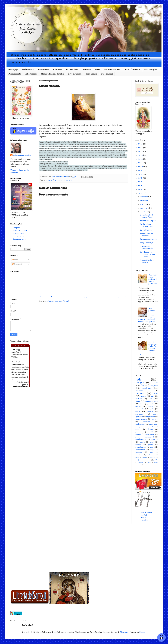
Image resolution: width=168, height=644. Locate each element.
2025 (141, 148)
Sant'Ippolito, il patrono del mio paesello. (147, 254)
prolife (155, 460)
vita (156, 394)
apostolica (139, 452)
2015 (141, 186)
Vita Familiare (72, 69)
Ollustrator (124, 632)
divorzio (155, 440)
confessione (140, 424)
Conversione (44, 69)
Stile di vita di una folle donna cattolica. (22, 238)
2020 (141, 167)
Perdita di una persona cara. (146, 225)
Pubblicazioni (107, 74)
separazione (140, 450)
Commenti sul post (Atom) (58, 301)
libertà (145, 458)
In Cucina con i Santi (113, 69)
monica (65, 180)
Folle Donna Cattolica (22, 156)
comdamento (141, 440)
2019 (141, 171)
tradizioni (147, 422)
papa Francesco (151, 401)
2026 (141, 144)
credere (138, 407)
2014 (141, 190)
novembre (145, 200)
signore (155, 419)
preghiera (147, 388)
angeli (152, 450)
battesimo (151, 455)
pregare (154, 385)
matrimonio (140, 414)
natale (151, 404)
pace (137, 437)
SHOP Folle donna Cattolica (53, 74)
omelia (148, 460)
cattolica (140, 394)
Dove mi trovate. (75, 74)
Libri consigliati (151, 69)
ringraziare (150, 417)
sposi (156, 463)
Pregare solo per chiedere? (147, 235)
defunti (138, 429)
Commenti (17, 264)
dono (137, 458)
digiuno (150, 429)
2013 (141, 193)
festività (150, 412)
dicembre (144, 197)
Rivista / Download (133, 69)
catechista (140, 409)
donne (150, 407)
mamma (139, 391)
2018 (141, 174)
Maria (138, 401)
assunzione (139, 455)
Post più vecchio (120, 297)
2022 (141, 159)
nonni (152, 442)
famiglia (140, 383)
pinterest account (20, 231)
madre (59, 180)
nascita (142, 442)
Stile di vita (57, 69)
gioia (152, 409)
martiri (153, 458)
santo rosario (141, 419)
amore (143, 396)
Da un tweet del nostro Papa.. (146, 216)
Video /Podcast (31, 74)
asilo (151, 452)
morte (138, 412)
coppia (138, 434)
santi (71, 180)
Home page (13, 69)
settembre (145, 208)
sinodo (149, 463)
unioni (146, 465)
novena (138, 445)
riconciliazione (141, 447)
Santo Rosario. (92, 74)
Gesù (155, 383)
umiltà (152, 427)
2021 (141, 163)
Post (15, 260)
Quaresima (86, 69)
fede (50, 180)
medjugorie (139, 460)
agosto (144, 212)
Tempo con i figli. (147, 243)
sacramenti (149, 437)
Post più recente (46, 297)
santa (152, 447)
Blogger (142, 632)
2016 (141, 182)
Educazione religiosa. (148, 221)
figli (54, 180)
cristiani (139, 399)
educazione (150, 434)
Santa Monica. (146, 230)
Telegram (16, 228)
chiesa (142, 404)
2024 (141, 152)
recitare (141, 463)
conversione (153, 424)
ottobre (144, 204)
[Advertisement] (83, 274)
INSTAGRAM (18, 234)
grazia (142, 427)
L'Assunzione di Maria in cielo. (147, 248)
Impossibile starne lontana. (147, 261)
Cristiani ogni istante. (149, 239)
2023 (141, 155)
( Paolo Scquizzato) (22, 382)
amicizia (151, 432)
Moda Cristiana (28, 69)
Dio (142, 385)
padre (151, 445)
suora (139, 465)
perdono (139, 432)
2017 (140, 178)
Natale (98, 69)
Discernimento (15, 74)
